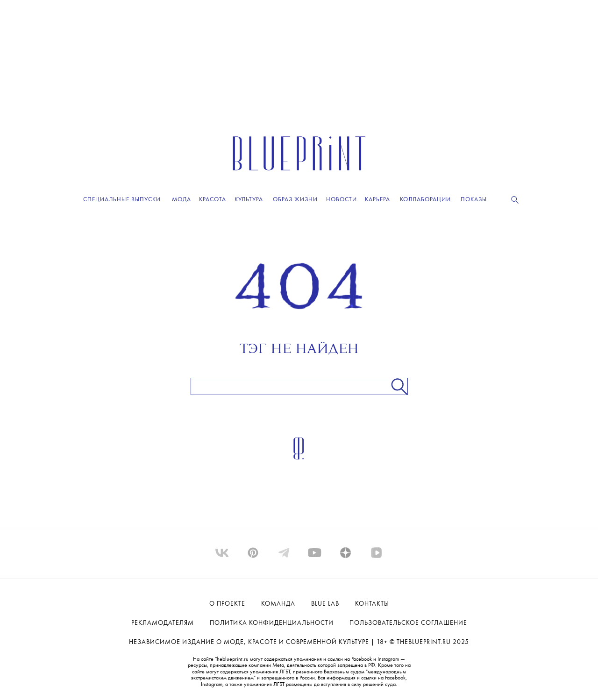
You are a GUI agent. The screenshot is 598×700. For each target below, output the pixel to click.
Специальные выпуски (122, 200)
